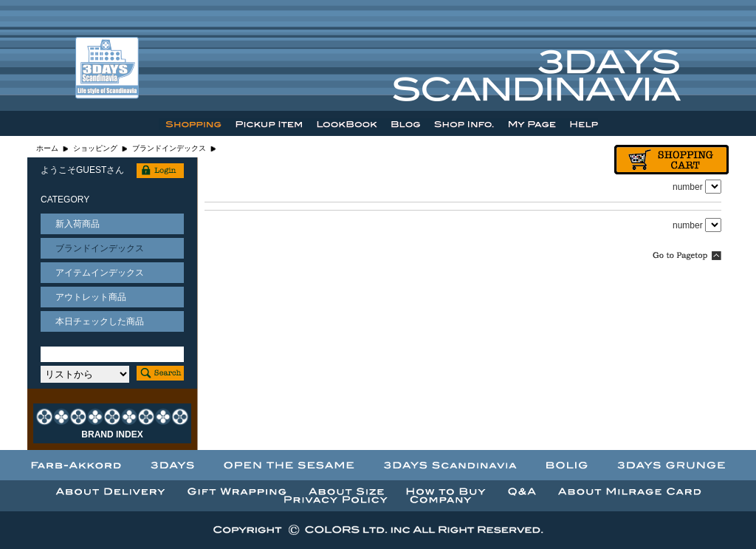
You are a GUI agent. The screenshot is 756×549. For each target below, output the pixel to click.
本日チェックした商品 (100, 321)
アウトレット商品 (91, 297)
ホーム (47, 148)
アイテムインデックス (100, 273)
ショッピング (95, 148)
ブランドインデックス (169, 148)
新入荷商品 (78, 224)
